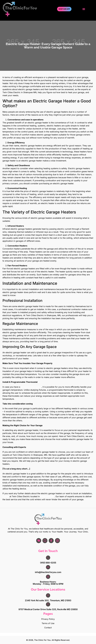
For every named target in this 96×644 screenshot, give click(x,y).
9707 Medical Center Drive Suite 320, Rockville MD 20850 (48, 609)
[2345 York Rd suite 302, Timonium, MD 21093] (48, 595)
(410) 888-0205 (48, 563)
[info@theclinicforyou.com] (48, 567)
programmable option (31, 387)
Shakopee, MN (47, 496)
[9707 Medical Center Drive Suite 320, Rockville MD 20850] (48, 604)
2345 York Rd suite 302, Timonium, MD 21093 (48, 600)
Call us (6, 496)
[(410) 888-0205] (48, 558)
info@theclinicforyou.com (48, 572)
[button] (84, 9)
